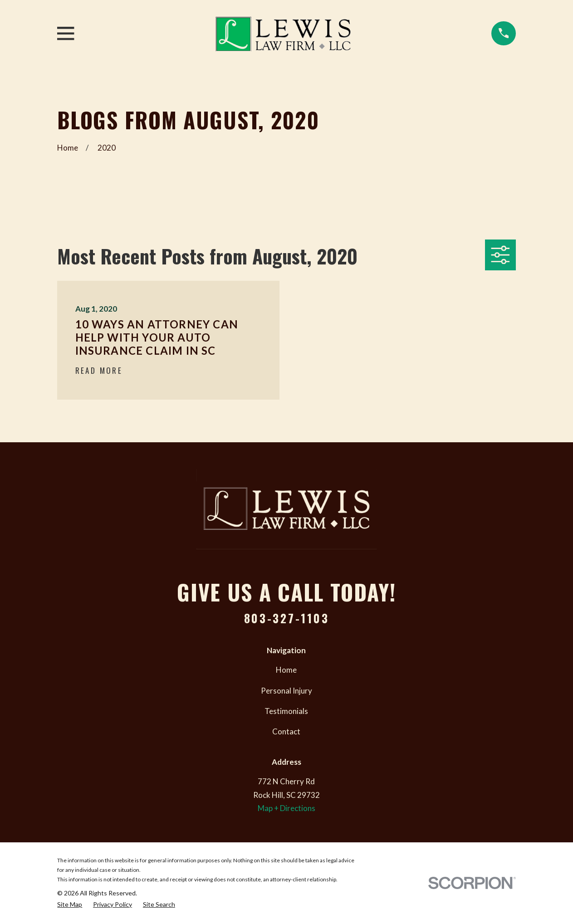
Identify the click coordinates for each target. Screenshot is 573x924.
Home (286, 670)
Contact (286, 731)
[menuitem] (70, 905)
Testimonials (286, 711)
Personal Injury (286, 691)
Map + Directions (286, 808)
